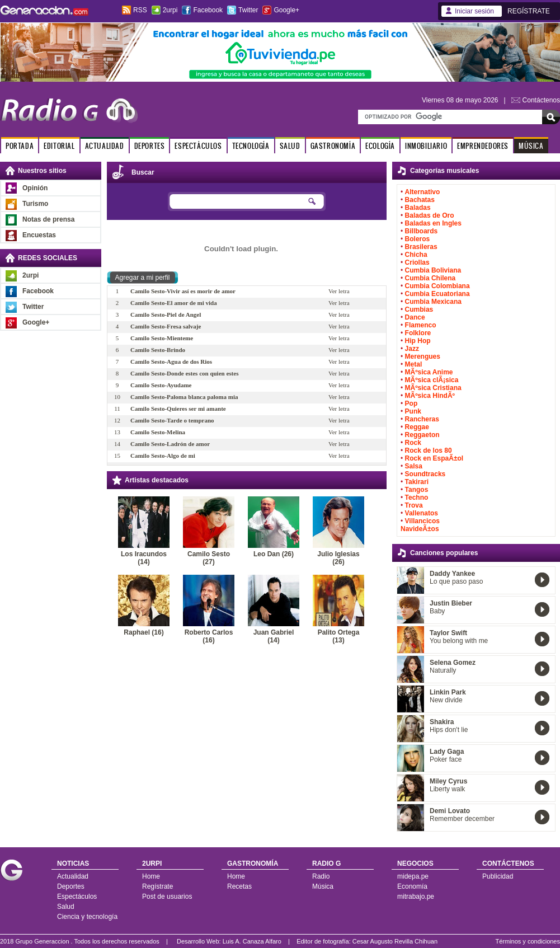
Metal (414, 364)
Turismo (35, 204)
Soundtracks (425, 474)
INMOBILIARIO (426, 146)
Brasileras (421, 247)
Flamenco (421, 325)
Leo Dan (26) (274, 554)
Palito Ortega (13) (339, 636)
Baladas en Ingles (433, 223)
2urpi (170, 10)
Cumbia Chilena (430, 278)
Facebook (208, 10)
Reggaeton (422, 435)
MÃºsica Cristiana (433, 388)
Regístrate (157, 886)
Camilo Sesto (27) (209, 558)
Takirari (417, 482)
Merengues (423, 356)
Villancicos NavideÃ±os (420, 525)
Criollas (417, 262)
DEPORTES (150, 146)
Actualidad (73, 876)
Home (151, 876)
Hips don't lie (449, 730)
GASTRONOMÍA (333, 146)
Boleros (418, 239)
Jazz (412, 349)
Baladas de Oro (430, 215)
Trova (414, 505)
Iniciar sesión (474, 11)
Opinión (35, 188)
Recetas (239, 886)
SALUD (290, 146)
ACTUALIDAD (105, 146)
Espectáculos (77, 897)
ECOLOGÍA (380, 146)
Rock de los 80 (429, 450)
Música (323, 886)
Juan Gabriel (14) (274, 636)
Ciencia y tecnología (87, 917)
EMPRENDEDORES (483, 146)
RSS (140, 10)
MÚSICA (531, 146)
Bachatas (420, 200)
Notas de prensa (48, 219)
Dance (415, 317)
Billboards (422, 231)
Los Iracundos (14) (144, 558)
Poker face (446, 759)
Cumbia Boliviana (433, 270)
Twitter (248, 10)
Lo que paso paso (456, 581)
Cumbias (419, 309)
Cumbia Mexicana (433, 302)
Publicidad (498, 876)
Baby (437, 611)
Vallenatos (422, 513)
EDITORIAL (59, 146)
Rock (413, 443)
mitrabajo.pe (416, 897)
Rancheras (422, 419)
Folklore (418, 333)
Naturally (443, 670)
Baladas (418, 208)
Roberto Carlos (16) (209, 636)
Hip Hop (418, 341)
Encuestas (39, 235)
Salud (66, 907)
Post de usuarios (167, 897)
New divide (446, 700)
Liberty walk (447, 789)
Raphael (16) (143, 632)
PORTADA (20, 146)
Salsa (414, 466)
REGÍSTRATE (529, 11)
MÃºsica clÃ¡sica (432, 380)
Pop (411, 403)
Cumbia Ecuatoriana (437, 294)
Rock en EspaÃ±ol (434, 458)
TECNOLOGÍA (251, 146)
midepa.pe (413, 876)
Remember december (462, 819)
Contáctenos (541, 100)
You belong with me (459, 641)
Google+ (286, 10)
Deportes (71, 886)
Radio (321, 876)
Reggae (417, 427)
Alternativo (423, 192)
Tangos (417, 490)
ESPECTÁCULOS (198, 146)
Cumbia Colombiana (437, 286)
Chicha (416, 255)
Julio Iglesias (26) (338, 558)
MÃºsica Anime (429, 372)
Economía (412, 886)
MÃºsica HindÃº (430, 396)
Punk (413, 411)
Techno (417, 498)
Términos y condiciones (528, 941)
